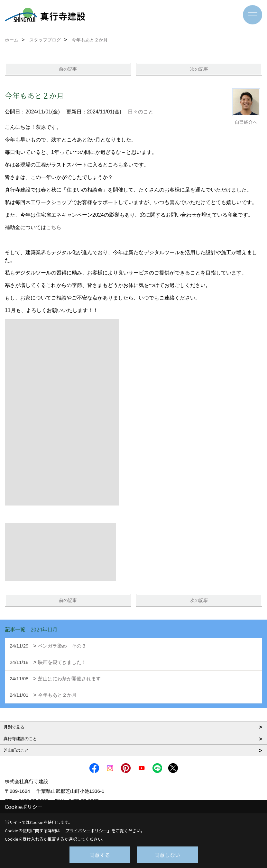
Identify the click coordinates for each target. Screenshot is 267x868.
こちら (54, 227)
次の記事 (199, 69)
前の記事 (68, 69)
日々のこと (141, 112)
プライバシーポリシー (86, 831)
